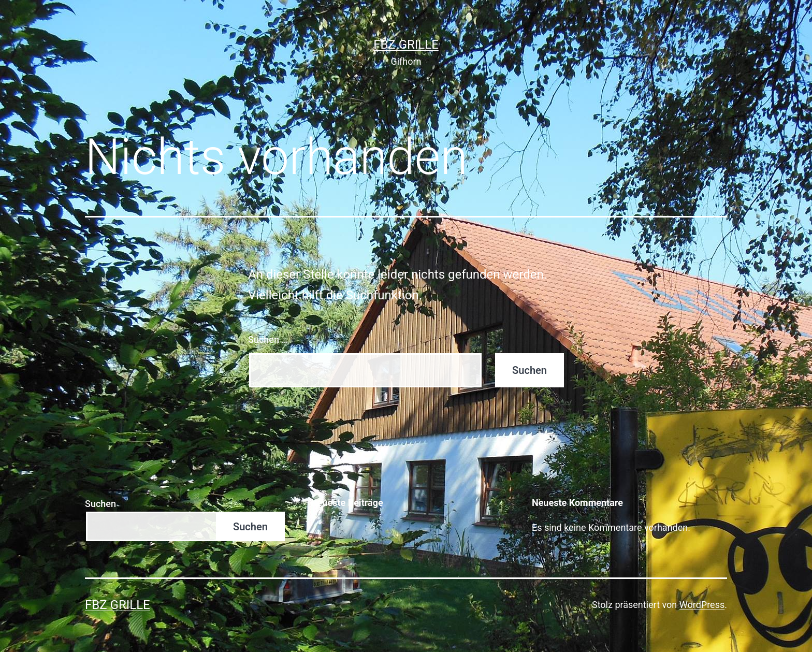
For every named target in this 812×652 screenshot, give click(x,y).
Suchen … (268, 339)
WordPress (702, 605)
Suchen (100, 504)
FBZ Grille (406, 45)
